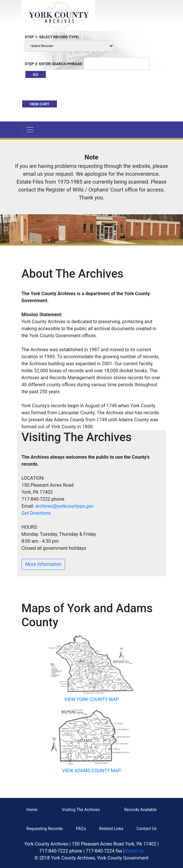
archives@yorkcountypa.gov (64, 506)
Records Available (141, 810)
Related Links (111, 829)
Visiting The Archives (81, 810)
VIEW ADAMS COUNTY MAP (92, 771)
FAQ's (81, 829)
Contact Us (147, 829)
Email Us (135, 851)
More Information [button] (43, 564)
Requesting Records (45, 829)
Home (32, 810)
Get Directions (36, 513)
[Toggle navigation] (30, 130)
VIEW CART (40, 104)
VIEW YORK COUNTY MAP (92, 699)
